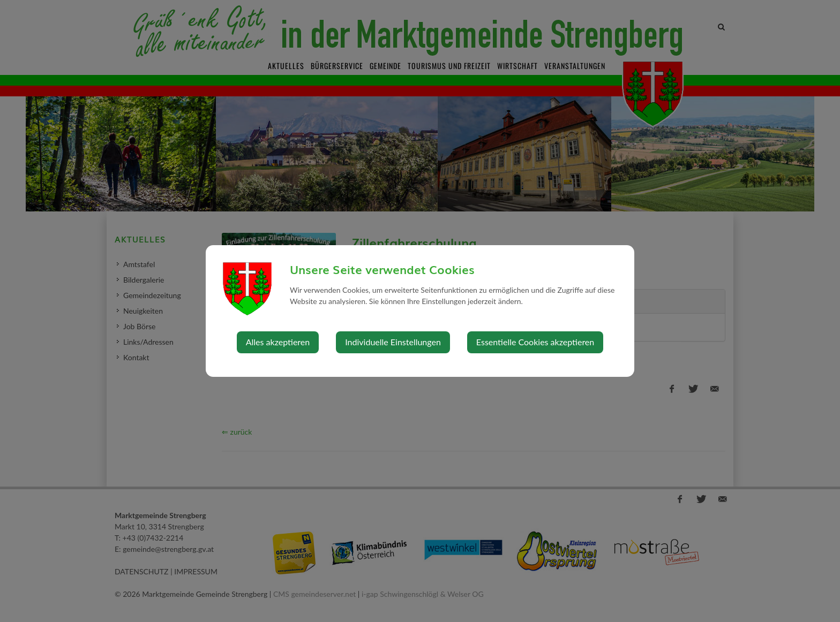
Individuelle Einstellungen (393, 342)
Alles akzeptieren (278, 342)
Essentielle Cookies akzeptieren (535, 342)
